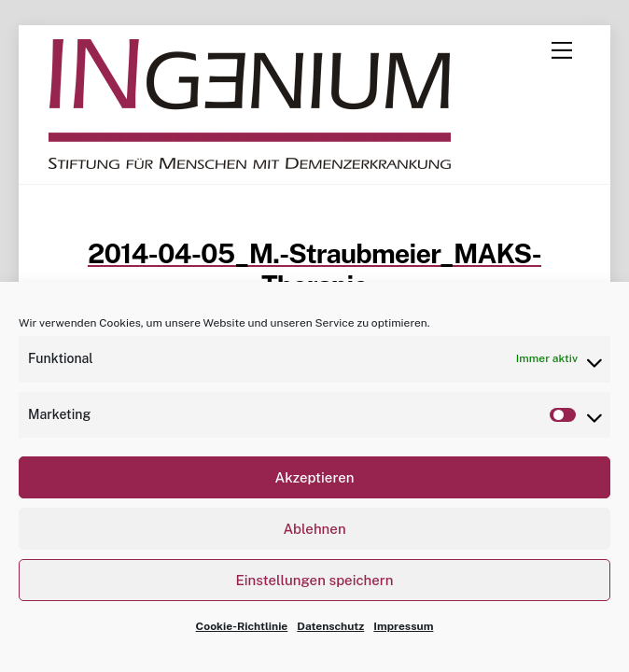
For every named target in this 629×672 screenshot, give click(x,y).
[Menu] (562, 50)
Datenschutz (330, 626)
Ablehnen (314, 529)
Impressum (403, 626)
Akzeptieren (314, 477)
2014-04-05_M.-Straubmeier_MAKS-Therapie (314, 270)
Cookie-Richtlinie (242, 626)
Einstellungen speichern (315, 580)
